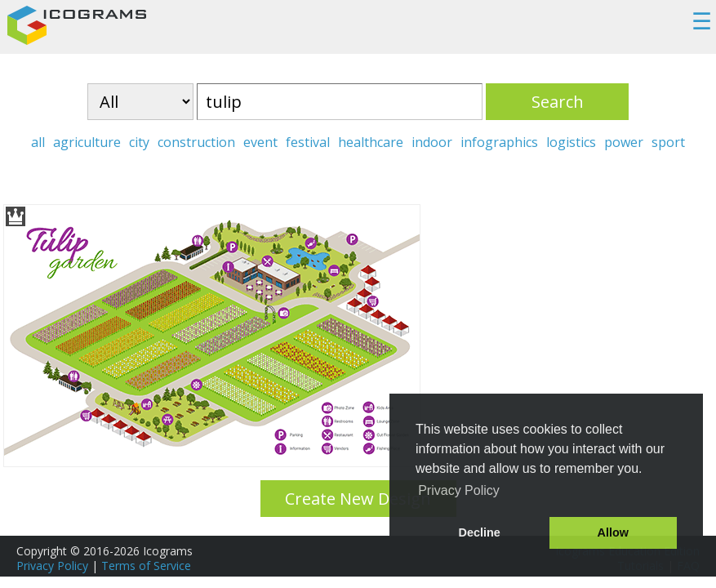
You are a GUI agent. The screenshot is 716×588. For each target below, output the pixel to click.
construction (196, 142)
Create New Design (358, 499)
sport (668, 142)
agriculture (87, 142)
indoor (432, 142)
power (624, 142)
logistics (571, 142)
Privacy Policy (52, 566)
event (260, 142)
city (139, 142)
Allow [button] (613, 532)
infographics (499, 142)
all (38, 142)
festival (308, 142)
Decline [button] (480, 532)
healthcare (371, 142)
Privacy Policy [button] (459, 490)
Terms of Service (146, 566)
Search (558, 102)
